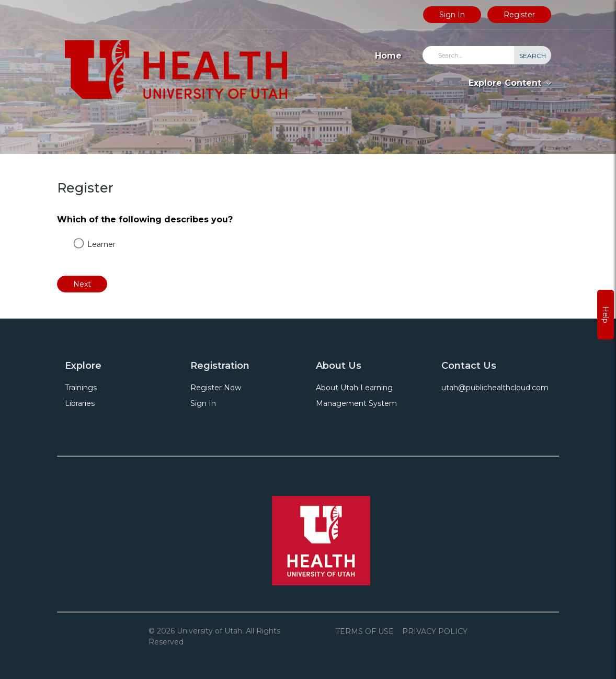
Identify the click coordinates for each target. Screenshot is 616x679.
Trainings (81, 388)
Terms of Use (365, 631)
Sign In (452, 15)
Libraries (80, 403)
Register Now (216, 388)
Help (606, 315)
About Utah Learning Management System (356, 395)
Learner (101, 244)
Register (519, 15)
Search (533, 56)
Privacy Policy (435, 631)
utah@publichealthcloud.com (495, 388)
